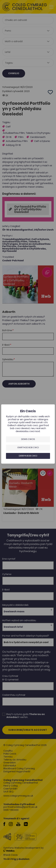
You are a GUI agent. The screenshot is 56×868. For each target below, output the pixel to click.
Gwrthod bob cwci (28, 447)
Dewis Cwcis (28, 439)
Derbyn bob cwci (28, 456)
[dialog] (28, 434)
